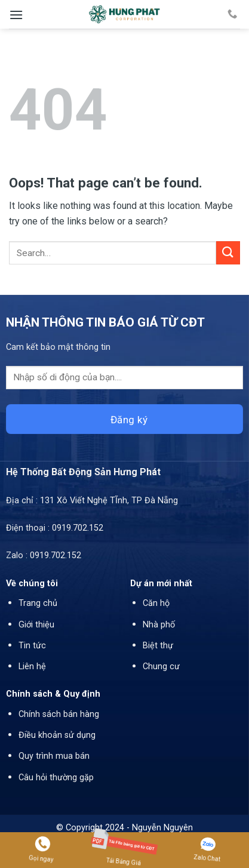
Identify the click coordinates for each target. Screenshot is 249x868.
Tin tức (32, 646)
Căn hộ (156, 603)
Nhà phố (159, 625)
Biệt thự (158, 646)
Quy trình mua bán (54, 756)
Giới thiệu (36, 625)
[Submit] (228, 253)
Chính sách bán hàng (59, 714)
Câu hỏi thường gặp (56, 778)
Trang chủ (38, 603)
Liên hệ (32, 667)
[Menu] (16, 15)
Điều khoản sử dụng (57, 735)
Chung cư (161, 667)
